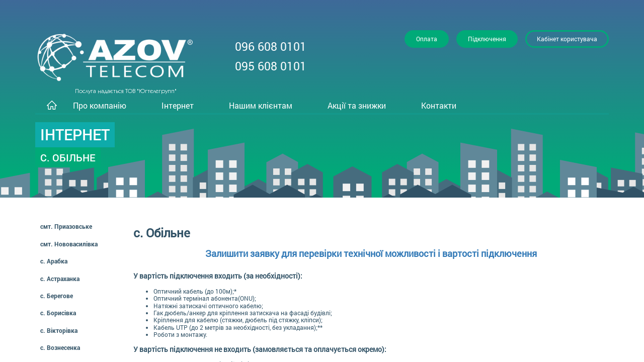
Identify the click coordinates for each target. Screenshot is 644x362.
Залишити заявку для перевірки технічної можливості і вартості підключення (371, 253)
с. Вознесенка (60, 347)
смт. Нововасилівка (69, 244)
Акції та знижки (357, 105)
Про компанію (100, 105)
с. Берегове (57, 296)
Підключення (487, 39)
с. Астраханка (60, 279)
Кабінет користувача (567, 39)
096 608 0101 (271, 46)
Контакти (439, 105)
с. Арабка (54, 261)
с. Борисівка (58, 313)
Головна (52, 106)
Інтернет (178, 105)
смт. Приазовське (66, 226)
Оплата (427, 39)
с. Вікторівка (59, 330)
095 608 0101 (271, 66)
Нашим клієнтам (261, 105)
